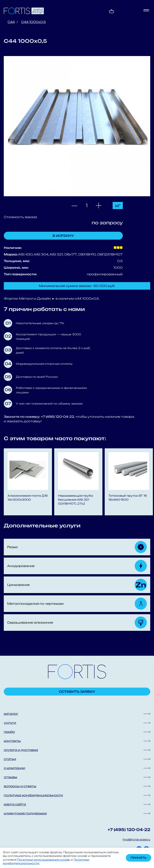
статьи (10, 759)
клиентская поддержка (25, 813)
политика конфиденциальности (33, 795)
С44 (11, 22)
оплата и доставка (21, 750)
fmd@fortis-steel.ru (136, 840)
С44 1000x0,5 (33, 22)
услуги (10, 723)
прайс (9, 732)
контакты (12, 741)
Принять (139, 858)
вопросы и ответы (20, 786)
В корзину (63, 236)
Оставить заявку (77, 692)
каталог (11, 714)
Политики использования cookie (44, 860)
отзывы (10, 777)
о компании (14, 768)
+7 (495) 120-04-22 (129, 830)
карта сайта (15, 804)
